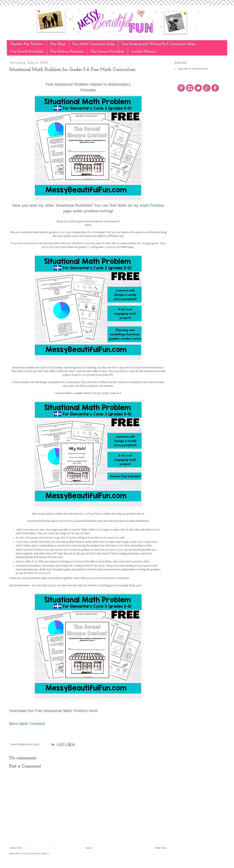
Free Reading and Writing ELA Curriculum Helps (159, 44)
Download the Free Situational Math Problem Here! (54, 711)
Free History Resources (67, 52)
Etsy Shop (58, 44)
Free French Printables (27, 52)
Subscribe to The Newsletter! (193, 69)
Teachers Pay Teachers (27, 44)
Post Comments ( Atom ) (36, 854)
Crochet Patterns (143, 52)
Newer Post (16, 848)
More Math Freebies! (27, 724)
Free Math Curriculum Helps (94, 44)
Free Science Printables (107, 52)
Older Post (161, 848)
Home (89, 848)
